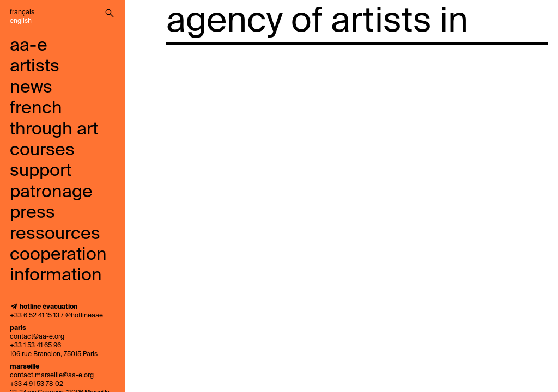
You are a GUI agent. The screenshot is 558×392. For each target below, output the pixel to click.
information (56, 275)
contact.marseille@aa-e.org (52, 376)
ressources (55, 234)
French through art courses (54, 129)
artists (35, 66)
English (21, 21)
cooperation (58, 255)
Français (22, 13)
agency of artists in (317, 22)
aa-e (29, 46)
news (31, 88)
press (32, 213)
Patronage (51, 192)
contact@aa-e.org (37, 337)
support (41, 171)
